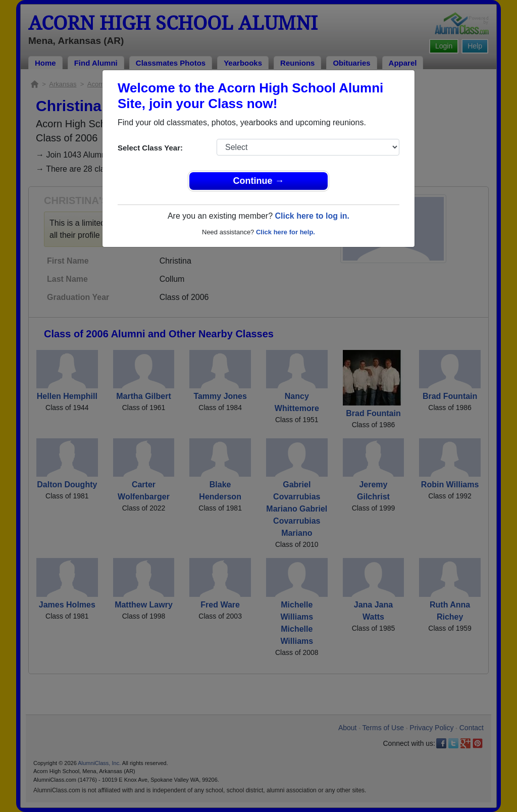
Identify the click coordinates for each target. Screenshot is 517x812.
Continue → (259, 181)
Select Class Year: (150, 148)
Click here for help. (286, 232)
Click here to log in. (312, 216)
